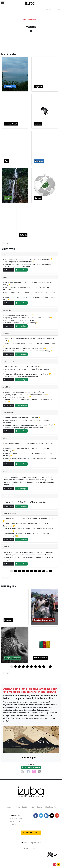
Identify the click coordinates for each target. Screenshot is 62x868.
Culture (17, 807)
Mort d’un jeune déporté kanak (17, 267)
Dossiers (40, 807)
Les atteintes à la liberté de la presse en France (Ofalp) (27, 351)
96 (44, 571)
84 (40, 571)
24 (19, 571)
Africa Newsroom (9, 513)
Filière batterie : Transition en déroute (20, 320)
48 (28, 571)
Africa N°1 (6, 546)
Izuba (26, 848)
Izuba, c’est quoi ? (15, 818)
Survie (5, 254)
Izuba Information (31, 20)
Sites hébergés (51, 807)
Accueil (48, 10)
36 (23, 571)
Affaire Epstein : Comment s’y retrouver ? (21, 367)
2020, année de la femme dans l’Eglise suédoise (24, 392)
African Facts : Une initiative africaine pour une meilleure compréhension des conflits (30, 690)
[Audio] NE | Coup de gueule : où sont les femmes (25, 395)
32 (44, 667)
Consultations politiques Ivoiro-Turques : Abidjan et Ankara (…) (30, 518)
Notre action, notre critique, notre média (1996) (24, 348)
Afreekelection (8, 496)
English (32, 807)
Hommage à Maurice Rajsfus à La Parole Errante (24, 428)
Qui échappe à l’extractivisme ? (17, 315)
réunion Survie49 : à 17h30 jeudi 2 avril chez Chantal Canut (28, 264)
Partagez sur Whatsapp (31, 767)
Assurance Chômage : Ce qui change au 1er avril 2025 (26, 374)
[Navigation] (30, 3)
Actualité (9, 807)
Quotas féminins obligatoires (16, 397)
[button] (2, 3)
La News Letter (31, 833)
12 (15, 571)
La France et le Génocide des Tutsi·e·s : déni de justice (27, 259)
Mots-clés (57, 10)
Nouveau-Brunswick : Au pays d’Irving (20, 323)
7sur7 (5, 277)
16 (27, 667)
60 (32, 571)
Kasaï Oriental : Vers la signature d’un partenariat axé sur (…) (29, 292)
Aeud (5, 471)
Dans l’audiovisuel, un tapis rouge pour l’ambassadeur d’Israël (29, 343)
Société (25, 807)
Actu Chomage (8, 361)
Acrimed (6, 333)
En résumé (9, 270)
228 (51, 571)
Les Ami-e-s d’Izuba (16, 821)
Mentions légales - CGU (31, 843)
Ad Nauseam (8, 413)
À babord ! (7, 310)
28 (40, 667)
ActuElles (6, 387)
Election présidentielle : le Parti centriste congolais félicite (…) (30, 443)
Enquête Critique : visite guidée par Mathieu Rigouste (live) (28, 425)
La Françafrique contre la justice (18, 262)
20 (31, 667)
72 (36, 571)
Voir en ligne (21, 270)
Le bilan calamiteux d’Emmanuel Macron (21, 376)
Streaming (15, 824)
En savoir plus (31, 757)
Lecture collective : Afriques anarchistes (21, 418)
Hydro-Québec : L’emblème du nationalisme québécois (27, 318)
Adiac (5, 438)
